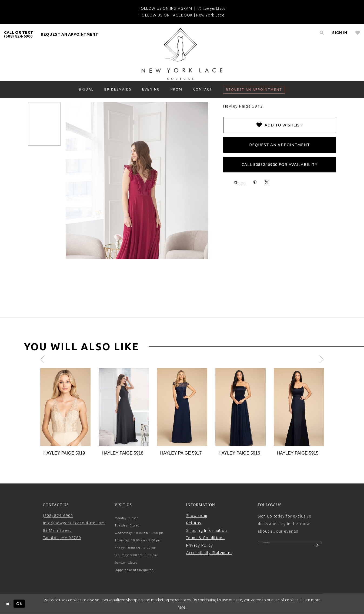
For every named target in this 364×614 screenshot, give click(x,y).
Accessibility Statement (209, 553)
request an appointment (69, 34)
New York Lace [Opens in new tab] (210, 15)
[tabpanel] (65, 412)
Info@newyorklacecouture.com (74, 523)
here (181, 607)
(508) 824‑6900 (58, 516)
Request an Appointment (280, 145)
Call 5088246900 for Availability (280, 164)
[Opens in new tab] (212, 8)
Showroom (197, 516)
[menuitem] (19, 34)
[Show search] (322, 33)
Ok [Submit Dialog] (19, 604)
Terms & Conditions (206, 538)
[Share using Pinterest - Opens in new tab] (255, 183)
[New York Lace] (182, 54)
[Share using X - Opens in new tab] (267, 183)
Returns (194, 523)
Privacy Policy (200, 545)
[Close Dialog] (8, 604)
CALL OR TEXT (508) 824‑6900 (19, 34)
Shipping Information (207, 530)
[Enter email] (290, 546)
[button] (340, 33)
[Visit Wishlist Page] (358, 33)
